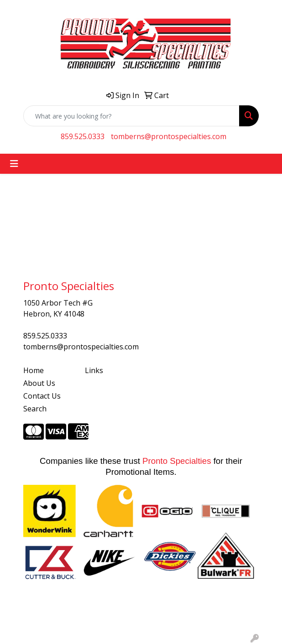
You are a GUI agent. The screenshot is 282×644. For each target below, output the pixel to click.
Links (94, 370)
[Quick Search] (131, 116)
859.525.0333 (83, 136)
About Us (39, 383)
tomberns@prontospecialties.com (169, 136)
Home (34, 370)
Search (35, 409)
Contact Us (42, 396)
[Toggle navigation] (14, 164)
